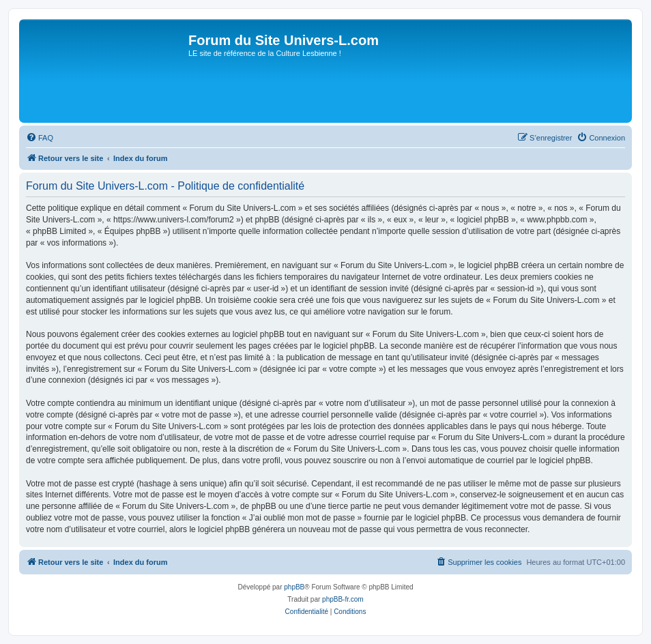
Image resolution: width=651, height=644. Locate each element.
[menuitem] (40, 138)
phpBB (294, 587)
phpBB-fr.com (343, 599)
